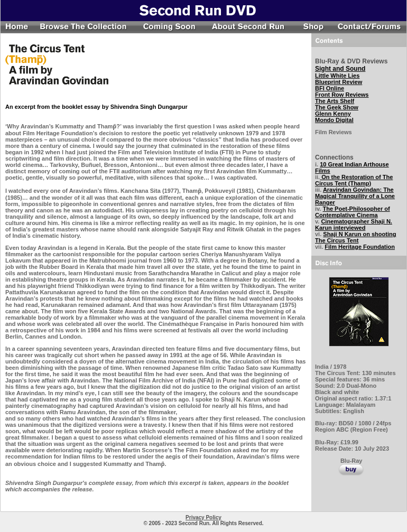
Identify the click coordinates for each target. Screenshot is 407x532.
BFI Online (330, 88)
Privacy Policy (203, 517)
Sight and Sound (340, 69)
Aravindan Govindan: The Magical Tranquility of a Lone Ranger (355, 196)
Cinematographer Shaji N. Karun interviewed (354, 225)
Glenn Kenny (333, 114)
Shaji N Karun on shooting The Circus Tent (355, 237)
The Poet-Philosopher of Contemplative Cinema (353, 212)
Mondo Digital (334, 120)
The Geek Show (337, 107)
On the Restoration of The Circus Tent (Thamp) (354, 180)
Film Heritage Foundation (360, 247)
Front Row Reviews (342, 95)
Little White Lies (337, 76)
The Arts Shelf (335, 101)
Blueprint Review (339, 82)
